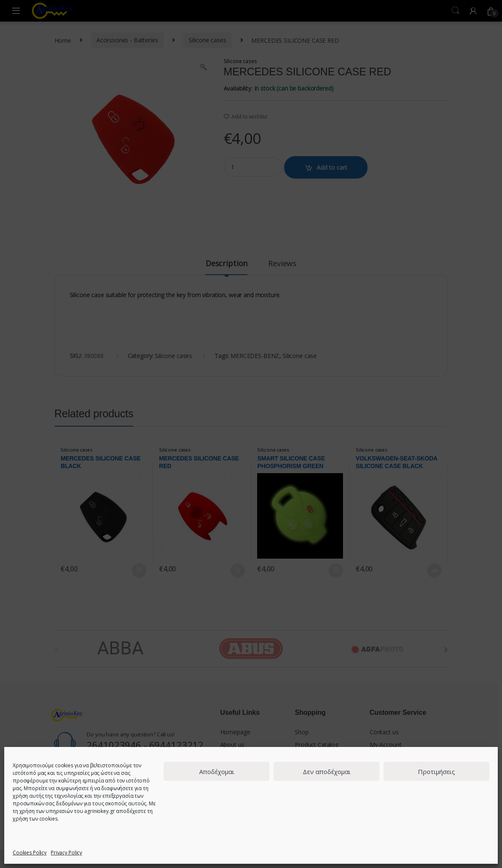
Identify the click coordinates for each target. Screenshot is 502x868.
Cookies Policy (30, 853)
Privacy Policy (66, 853)
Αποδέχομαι (217, 772)
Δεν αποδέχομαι (327, 772)
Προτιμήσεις (436, 772)
